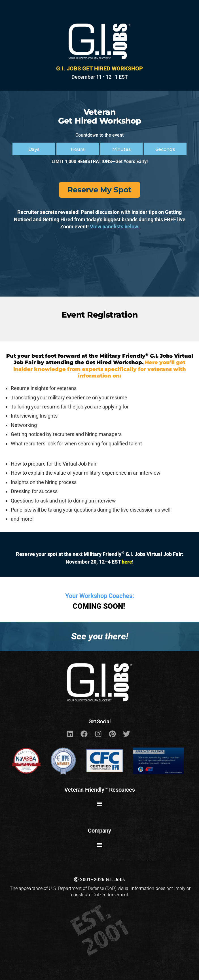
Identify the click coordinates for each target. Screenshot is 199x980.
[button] (100, 804)
